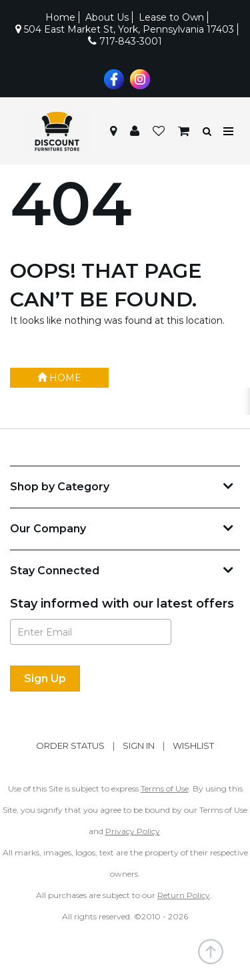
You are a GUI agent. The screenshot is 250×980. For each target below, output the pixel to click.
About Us (107, 17)
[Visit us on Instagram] (138, 78)
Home (60, 17)
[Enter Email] (91, 632)
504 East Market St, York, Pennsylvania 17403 (125, 29)
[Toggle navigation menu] (229, 132)
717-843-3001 (125, 41)
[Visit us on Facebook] (112, 78)
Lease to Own (171, 17)
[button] (135, 131)
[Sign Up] (45, 679)
